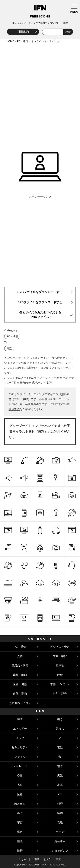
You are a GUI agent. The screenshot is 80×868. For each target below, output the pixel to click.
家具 (60, 785)
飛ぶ (60, 766)
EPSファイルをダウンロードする (40, 302)
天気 (60, 776)
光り (20, 785)
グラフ (20, 738)
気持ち (60, 729)
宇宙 (20, 822)
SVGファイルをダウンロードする (40, 292)
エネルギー (20, 729)
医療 (20, 794)
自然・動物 (20, 694)
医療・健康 (20, 684)
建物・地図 (20, 675)
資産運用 (60, 841)
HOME (10, 41)
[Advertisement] (40, 90)
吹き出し (20, 804)
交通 (20, 776)
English (23, 859)
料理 (60, 804)
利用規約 (23, 32)
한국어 (48, 859)
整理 (20, 841)
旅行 (20, 851)
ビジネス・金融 (60, 647)
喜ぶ (20, 813)
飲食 (60, 675)
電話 (9, 348)
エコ (60, 794)
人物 (20, 656)
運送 (20, 832)
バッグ (60, 832)
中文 (58, 859)
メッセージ (20, 766)
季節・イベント (60, 684)
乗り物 (60, 666)
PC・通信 (23, 41)
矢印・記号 (60, 694)
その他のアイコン (20, 703)
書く (60, 719)
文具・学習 (60, 656)
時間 (20, 719)
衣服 (60, 822)
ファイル (20, 757)
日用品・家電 (20, 666)
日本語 (36, 859)
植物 (60, 813)
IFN (40, 8)
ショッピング (60, 851)
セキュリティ (20, 747)
